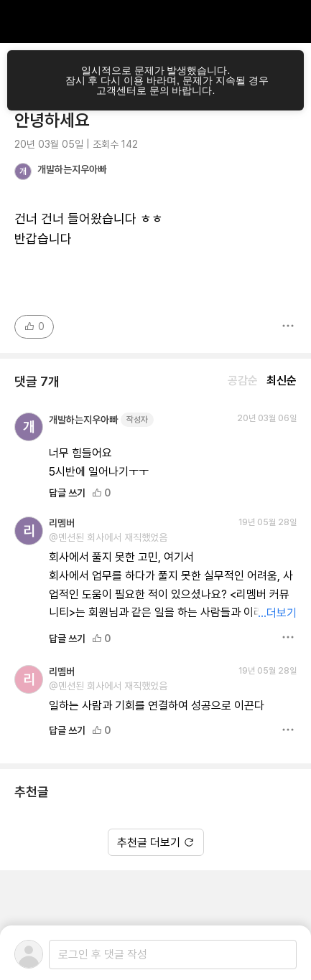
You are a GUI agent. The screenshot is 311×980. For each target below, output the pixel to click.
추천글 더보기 (156, 843)
